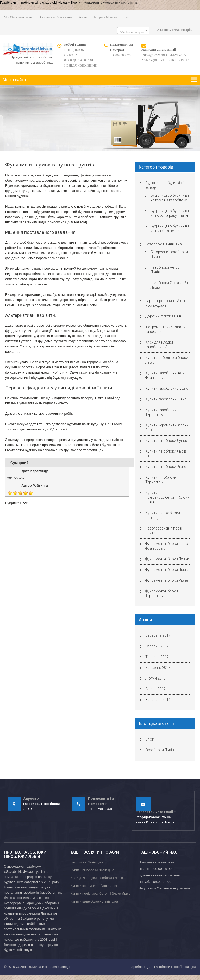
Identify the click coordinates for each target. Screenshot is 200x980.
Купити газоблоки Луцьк (166, 388)
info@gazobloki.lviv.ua (164, 55)
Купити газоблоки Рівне (166, 399)
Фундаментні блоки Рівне (167, 580)
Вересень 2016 (158, 700)
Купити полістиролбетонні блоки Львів (167, 497)
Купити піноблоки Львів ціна (166, 454)
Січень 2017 (155, 689)
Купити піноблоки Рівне (166, 467)
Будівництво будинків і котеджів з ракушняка (170, 213)
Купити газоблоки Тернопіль (161, 412)
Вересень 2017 (158, 635)
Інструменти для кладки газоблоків (165, 329)
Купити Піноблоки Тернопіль (161, 480)
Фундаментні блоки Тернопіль (162, 593)
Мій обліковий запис (18, 17)
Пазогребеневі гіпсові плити (164, 531)
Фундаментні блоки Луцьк (167, 559)
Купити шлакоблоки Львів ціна (163, 515)
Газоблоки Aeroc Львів (165, 270)
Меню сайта (14, 80)
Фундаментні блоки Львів (167, 570)
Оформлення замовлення (55, 17)
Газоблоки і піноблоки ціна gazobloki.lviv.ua (33, 2)
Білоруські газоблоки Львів (169, 254)
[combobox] (133, 31)
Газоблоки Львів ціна (164, 244)
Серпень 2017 (157, 646)
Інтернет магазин (106, 17)
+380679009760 (121, 55)
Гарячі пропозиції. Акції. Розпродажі (165, 303)
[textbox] (133, 32)
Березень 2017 (158, 668)
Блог (74, 2)
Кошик (83, 17)
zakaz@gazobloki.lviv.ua (165, 60)
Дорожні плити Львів (163, 316)
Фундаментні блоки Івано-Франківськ (167, 546)
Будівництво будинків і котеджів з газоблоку (170, 198)
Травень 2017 (157, 657)
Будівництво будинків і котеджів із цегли (170, 229)
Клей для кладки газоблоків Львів (160, 345)
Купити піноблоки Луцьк (166, 441)
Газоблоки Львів (160, 750)
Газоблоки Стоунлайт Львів (169, 285)
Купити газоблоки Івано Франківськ (166, 375)
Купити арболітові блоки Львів (167, 360)
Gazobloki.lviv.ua (29, 967)
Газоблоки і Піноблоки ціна (175, 967)
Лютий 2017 (156, 678)
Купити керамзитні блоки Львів (167, 428)
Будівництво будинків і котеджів (164, 185)
